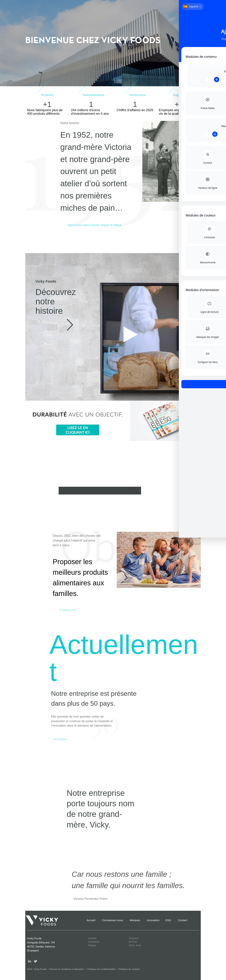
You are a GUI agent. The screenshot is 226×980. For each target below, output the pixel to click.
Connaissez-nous (112, 920)
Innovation (153, 920)
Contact (182, 920)
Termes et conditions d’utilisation (67, 969)
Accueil (91, 920)
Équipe (92, 945)
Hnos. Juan (135, 945)
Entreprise (94, 942)
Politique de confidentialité (101, 969)
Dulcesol (133, 938)
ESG (168, 920)
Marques (135, 920)
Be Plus (133, 942)
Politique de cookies (129, 969)
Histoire (93, 938)
